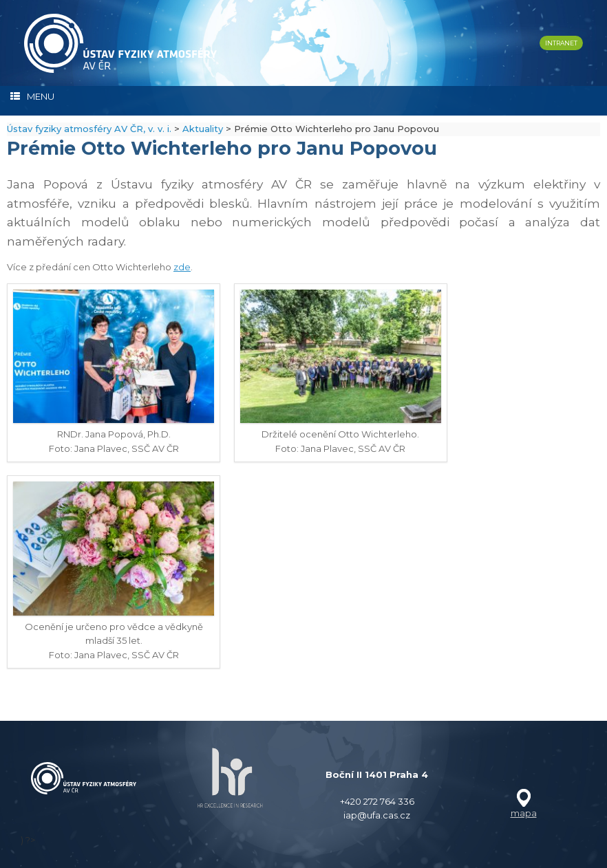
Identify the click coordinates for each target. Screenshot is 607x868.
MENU (32, 96)
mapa (524, 813)
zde (182, 267)
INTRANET (561, 43)
